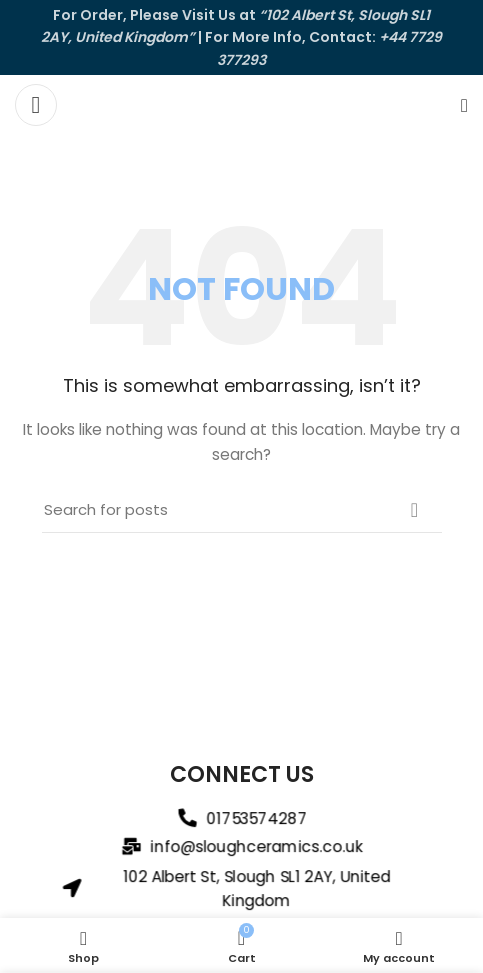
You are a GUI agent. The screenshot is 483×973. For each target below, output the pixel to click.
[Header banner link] (241, 37)
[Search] (464, 105)
